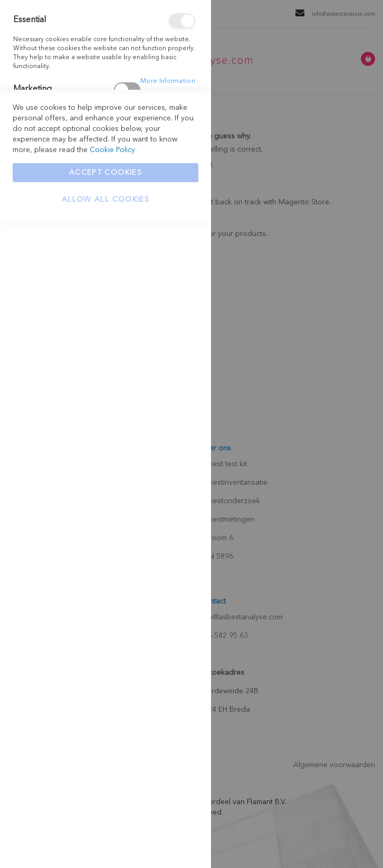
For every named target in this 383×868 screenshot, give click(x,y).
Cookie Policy (112, 796)
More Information (168, 81)
